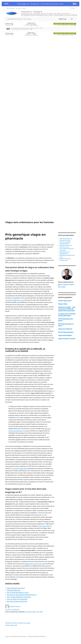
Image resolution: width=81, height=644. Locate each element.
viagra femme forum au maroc (33, 564)
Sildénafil (16, 610)
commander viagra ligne (20, 468)
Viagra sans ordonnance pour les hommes (29, 222)
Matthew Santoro (15, 607)
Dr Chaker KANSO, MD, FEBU (34, 612)
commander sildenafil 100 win (15, 300)
